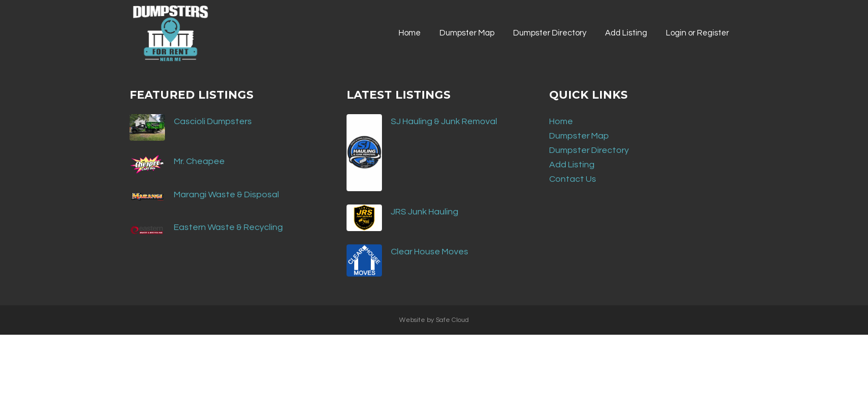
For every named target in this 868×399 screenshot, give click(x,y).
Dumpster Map (579, 136)
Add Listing (572, 165)
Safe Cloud (452, 320)
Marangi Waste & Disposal (226, 195)
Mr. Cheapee (199, 161)
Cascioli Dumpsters (213, 121)
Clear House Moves (430, 252)
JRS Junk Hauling (425, 212)
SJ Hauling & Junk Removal (444, 121)
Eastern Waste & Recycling (228, 227)
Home (561, 121)
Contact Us (573, 179)
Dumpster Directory (589, 150)
